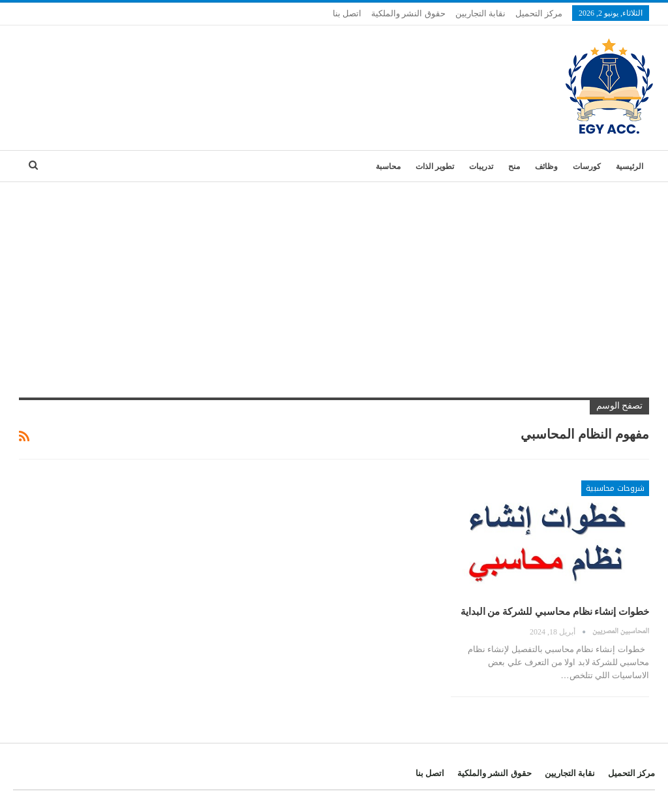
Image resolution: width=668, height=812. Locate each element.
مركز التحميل (539, 13)
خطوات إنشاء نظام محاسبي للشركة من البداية (555, 612)
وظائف (546, 166)
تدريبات (481, 166)
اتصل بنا (347, 13)
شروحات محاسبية (615, 488)
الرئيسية (630, 166)
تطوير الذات (435, 166)
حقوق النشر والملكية (408, 13)
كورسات (587, 166)
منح (514, 166)
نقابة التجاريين (480, 13)
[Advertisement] (334, 280)
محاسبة (388, 166)
